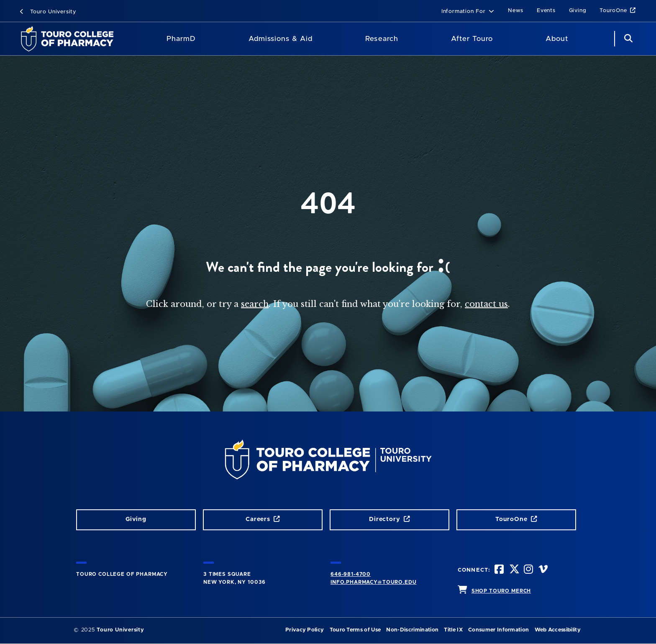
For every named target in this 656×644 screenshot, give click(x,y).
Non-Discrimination (412, 630)
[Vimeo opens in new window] (544, 570)
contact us (486, 304)
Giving (578, 11)
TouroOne (618, 11)
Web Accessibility (558, 630)
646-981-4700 (351, 574)
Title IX (453, 630)
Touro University (48, 12)
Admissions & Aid (281, 39)
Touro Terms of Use (355, 630)
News (516, 11)
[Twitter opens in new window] (515, 570)
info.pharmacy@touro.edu (373, 582)
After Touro (472, 39)
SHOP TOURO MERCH (501, 591)
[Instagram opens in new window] (529, 570)
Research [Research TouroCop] (382, 39)
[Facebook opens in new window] (500, 570)
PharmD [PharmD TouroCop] (181, 39)
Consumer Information (498, 630)
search (255, 304)
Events (546, 11)
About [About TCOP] (557, 39)
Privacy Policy (305, 630)
